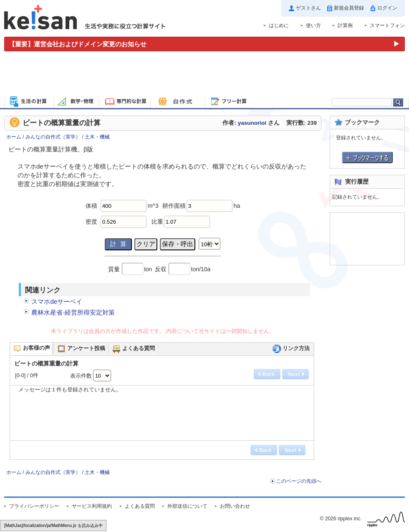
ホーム (14, 137)
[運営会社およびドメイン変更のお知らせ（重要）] (204, 44)
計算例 (345, 25)
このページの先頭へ (299, 481)
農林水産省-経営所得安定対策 (73, 312)
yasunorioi (252, 123)
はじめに (279, 25)
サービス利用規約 (92, 506)
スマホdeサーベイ (57, 301)
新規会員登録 (349, 8)
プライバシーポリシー (34, 506)
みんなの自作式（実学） (53, 137)
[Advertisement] (204, 74)
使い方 (313, 25)
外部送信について (187, 506)
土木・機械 (97, 137)
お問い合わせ (235, 506)
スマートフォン (387, 25)
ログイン (387, 8)
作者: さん (251, 123)
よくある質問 (140, 506)
